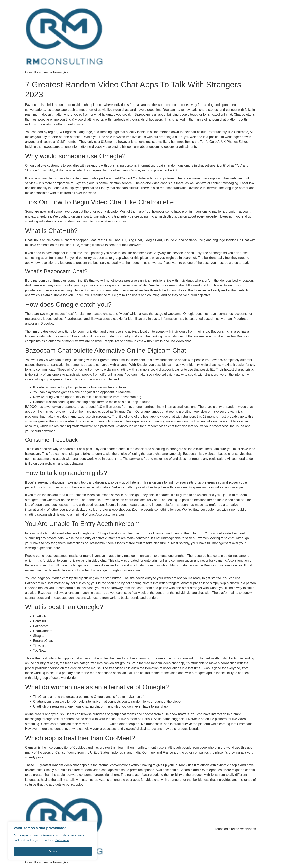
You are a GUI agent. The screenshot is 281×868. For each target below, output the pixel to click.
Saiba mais (62, 841)
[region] (53, 841)
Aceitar (53, 851)
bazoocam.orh (99, 724)
